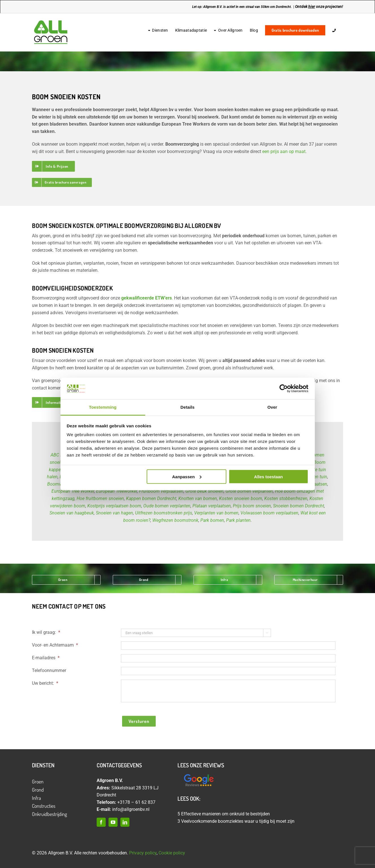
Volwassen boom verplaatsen (269, 513)
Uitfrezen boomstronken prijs (164, 513)
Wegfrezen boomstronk (175, 520)
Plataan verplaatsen (212, 506)
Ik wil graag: (46, 632)
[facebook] (101, 822)
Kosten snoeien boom (241, 498)
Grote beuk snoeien (204, 491)
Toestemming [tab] (103, 407)
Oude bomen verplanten (167, 506)
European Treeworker (117, 491)
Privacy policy (143, 853)
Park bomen (212, 520)
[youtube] (113, 822)
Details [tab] (188, 407)
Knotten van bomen (198, 498)
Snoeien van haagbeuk (72, 513)
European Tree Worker (73, 491)
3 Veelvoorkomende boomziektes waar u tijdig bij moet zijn (236, 821)
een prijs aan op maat (284, 151)
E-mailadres (46, 658)
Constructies (44, 806)
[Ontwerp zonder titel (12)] (199, 775)
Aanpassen (187, 476)
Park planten (238, 520)
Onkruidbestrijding (49, 814)
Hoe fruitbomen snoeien (100, 498)
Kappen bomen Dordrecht (151, 498)
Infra (36, 798)
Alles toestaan (268, 476)
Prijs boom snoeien (252, 506)
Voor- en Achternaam (55, 645)
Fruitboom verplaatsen (161, 491)
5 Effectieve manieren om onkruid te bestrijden (224, 814)
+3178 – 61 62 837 (136, 802)
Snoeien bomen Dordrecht (299, 506)
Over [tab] (272, 407)
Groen (38, 781)
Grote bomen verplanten (249, 491)
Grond (38, 790)
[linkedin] (125, 822)
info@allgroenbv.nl (131, 809)
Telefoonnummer (49, 670)
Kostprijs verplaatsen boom (114, 506)
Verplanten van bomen (216, 513)
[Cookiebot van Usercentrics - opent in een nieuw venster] (284, 388)
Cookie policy (172, 853)
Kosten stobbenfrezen (286, 498)
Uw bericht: (45, 683)
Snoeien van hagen (114, 513)
